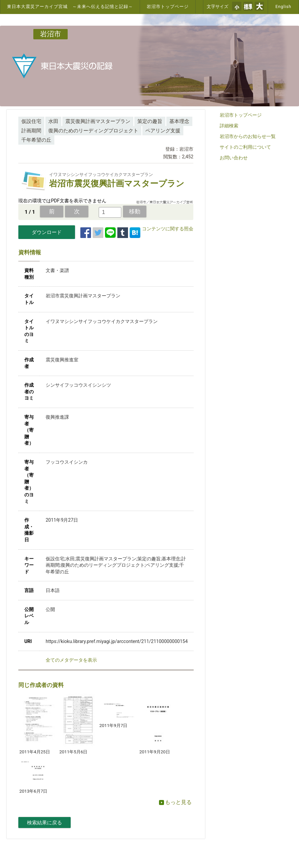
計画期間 (31, 131)
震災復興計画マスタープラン (98, 121)
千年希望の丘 (36, 140)
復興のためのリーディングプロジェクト (93, 131)
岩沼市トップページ (168, 6)
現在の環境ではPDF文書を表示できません (62, 201)
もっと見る (175, 802)
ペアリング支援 (163, 131)
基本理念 (179, 121)
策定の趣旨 (150, 121)
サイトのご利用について (245, 147)
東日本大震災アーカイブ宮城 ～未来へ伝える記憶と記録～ (70, 6)
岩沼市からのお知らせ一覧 (248, 136)
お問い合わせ (234, 158)
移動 (135, 211)
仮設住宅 (31, 121)
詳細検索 (229, 126)
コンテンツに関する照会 (168, 229)
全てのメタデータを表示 (71, 660)
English (283, 6)
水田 (53, 121)
